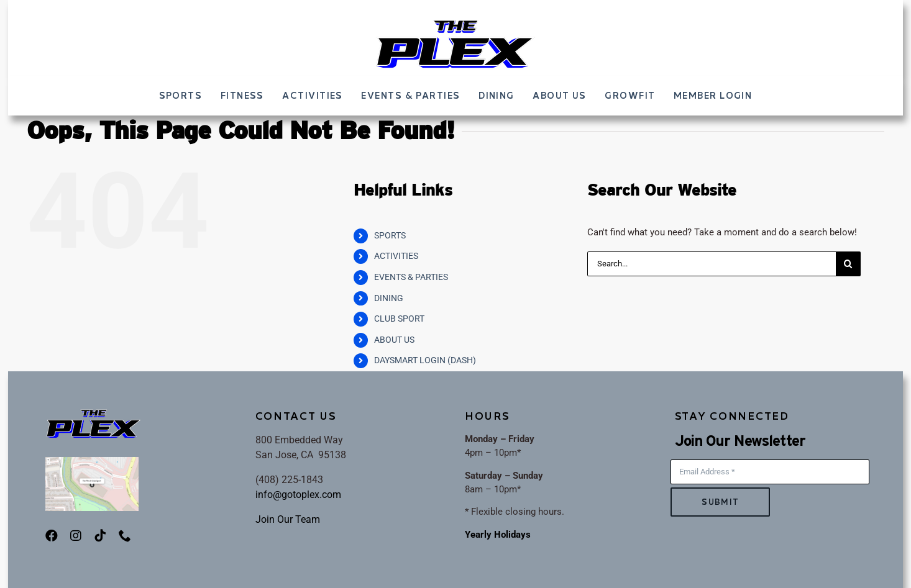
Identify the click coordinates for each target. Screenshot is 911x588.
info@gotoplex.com (298, 495)
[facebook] (52, 536)
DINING (389, 298)
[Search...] (712, 264)
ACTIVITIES (396, 256)
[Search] (848, 264)
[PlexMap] (92, 461)
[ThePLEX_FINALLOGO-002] (455, 23)
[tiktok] (100, 536)
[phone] (125, 536)
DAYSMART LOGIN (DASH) (425, 360)
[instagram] (76, 536)
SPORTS (390, 235)
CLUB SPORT (399, 319)
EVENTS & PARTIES (411, 277)
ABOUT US (394, 340)
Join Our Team (288, 519)
